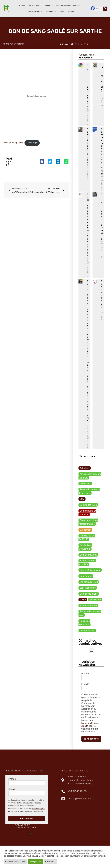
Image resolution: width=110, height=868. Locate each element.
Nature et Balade (88, 606)
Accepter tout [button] (36, 862)
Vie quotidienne (34, 11)
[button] (42, 162)
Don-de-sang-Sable (14, 143)
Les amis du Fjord (89, 583)
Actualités (35, 6)
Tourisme (51, 11)
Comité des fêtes (88, 146)
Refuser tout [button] (50, 862)
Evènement (85, 530)
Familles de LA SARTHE (87, 538)
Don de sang (102, 292)
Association (86, 484)
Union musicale (87, 631)
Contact (72, 11)
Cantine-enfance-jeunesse (70, 6)
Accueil (22, 6)
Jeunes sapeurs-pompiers (88, 563)
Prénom (85, 674)
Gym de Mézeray (88, 555)
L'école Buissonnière (90, 571)
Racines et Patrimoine (85, 624)
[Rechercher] (105, 9)
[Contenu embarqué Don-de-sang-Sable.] (36, 96)
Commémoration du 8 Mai (102, 152)
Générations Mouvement (85, 548)
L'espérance (86, 577)
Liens (62, 11)
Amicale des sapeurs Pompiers (90, 476)
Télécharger (32, 143)
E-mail (85, 685)
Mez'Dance (95, 600)
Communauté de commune (88, 513)
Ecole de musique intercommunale (88, 522)
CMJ (82, 499)
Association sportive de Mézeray (89, 491)
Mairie (49, 6)
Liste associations (89, 594)
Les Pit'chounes (88, 589)
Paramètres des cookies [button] (15, 862)
